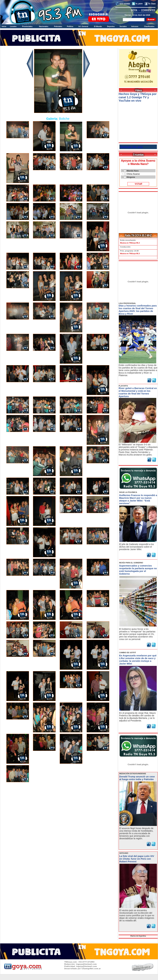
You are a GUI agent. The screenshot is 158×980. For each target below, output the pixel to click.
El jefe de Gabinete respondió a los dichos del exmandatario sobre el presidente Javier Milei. (136, 547)
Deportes (111, 26)
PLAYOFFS (123, 386)
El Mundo (98, 26)
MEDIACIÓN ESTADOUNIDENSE (133, 774)
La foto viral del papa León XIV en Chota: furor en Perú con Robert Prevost (137, 859)
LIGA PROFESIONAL (127, 303)
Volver (58, 792)
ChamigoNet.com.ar (91, 969)
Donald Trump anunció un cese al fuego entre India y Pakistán (137, 778)
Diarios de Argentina (138, 936)
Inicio (4, 26)
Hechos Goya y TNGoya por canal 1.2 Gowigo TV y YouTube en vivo (138, 97)
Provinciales (27, 26)
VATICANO (124, 853)
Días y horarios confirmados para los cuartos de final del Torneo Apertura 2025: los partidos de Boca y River (138, 310)
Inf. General (83, 26)
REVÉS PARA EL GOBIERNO (131, 563)
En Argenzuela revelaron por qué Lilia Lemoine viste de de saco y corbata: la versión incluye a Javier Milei (138, 660)
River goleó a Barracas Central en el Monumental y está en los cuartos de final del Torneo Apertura (138, 392)
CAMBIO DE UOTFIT (128, 653)
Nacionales (44, 26)
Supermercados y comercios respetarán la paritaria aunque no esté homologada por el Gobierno (138, 570)
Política (70, 26)
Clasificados (149, 26)
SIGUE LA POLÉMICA (128, 492)
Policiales (58, 26)
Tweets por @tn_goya (131, 147)
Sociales (123, 26)
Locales (13, 26)
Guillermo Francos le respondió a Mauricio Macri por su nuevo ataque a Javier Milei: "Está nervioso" (138, 499)
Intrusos (135, 26)
